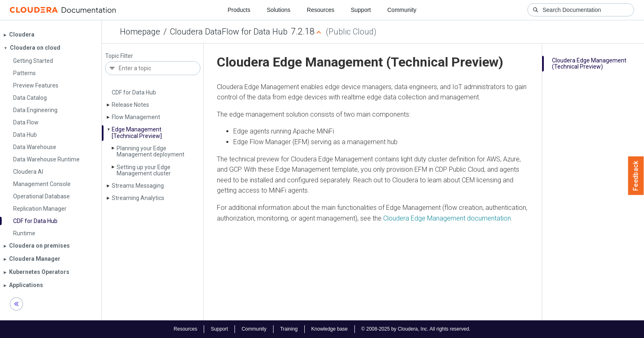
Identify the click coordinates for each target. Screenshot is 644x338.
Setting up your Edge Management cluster (144, 170)
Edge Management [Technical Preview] (137, 132)
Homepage (140, 32)
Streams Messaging (138, 186)
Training (289, 329)
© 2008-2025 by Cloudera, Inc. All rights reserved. (416, 329)
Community (402, 10)
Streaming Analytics (138, 198)
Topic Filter (119, 56)
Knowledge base (330, 329)
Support (361, 10)
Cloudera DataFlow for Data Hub (229, 32)
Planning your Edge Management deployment (151, 151)
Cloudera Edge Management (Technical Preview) (589, 63)
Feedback (636, 176)
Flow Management (136, 117)
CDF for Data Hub (134, 92)
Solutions (278, 10)
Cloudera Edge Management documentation (447, 218)
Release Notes (130, 105)
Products (239, 10)
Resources (321, 10)
